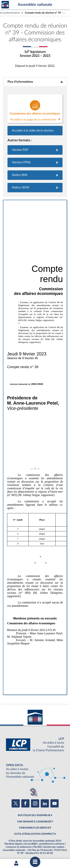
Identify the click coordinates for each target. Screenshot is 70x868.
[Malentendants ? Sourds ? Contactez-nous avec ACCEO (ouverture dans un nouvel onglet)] (33, 792)
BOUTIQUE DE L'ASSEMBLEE (34, 815)
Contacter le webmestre (19, 847)
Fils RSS (38, 847)
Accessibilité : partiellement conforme (44, 844)
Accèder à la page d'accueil (5, 5)
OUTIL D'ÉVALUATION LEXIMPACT (34, 834)
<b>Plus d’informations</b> (35, 82)
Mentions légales (14, 844)
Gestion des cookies (54, 847)
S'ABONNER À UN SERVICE (34, 828)
